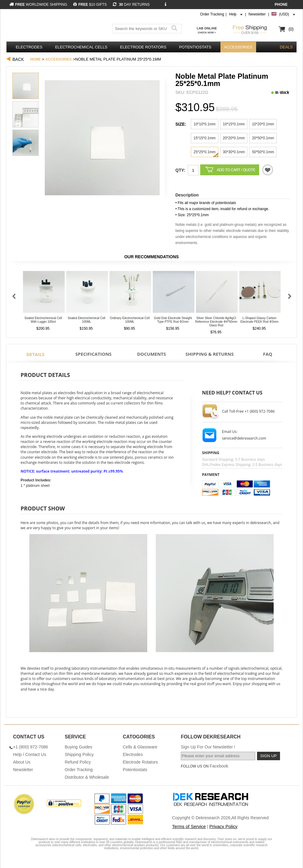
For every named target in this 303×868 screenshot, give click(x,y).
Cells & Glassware (140, 747)
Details (35, 354)
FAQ (268, 354)
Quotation (268, 170)
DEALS (286, 47)
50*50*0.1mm (263, 152)
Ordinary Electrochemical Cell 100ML (130, 320)
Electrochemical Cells (81, 47)
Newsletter (257, 14)
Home (35, 59)
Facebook (219, 766)
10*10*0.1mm (205, 124)
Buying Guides (78, 747)
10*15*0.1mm (234, 124)
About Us (22, 762)
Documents (151, 354)
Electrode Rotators (143, 47)
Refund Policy (78, 762)
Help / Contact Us (30, 754)
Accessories (238, 47)
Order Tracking (212, 14)
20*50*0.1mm (263, 138)
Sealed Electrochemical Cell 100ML (87, 320)
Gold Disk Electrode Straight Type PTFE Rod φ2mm (173, 320)
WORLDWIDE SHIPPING (38, 5)
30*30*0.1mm (234, 152)
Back (18, 59)
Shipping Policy (79, 754)
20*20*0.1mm (234, 138)
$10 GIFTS (90, 5)
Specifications (93, 354)
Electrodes (29, 47)
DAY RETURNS (131, 5)
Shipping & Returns (209, 354)
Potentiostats (195, 47)
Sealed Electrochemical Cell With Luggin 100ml (43, 320)
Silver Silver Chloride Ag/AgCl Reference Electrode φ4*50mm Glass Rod (216, 322)
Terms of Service (189, 826)
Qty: (180, 170)
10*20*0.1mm (263, 124)
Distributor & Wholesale (87, 777)
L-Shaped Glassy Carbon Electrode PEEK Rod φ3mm (259, 320)
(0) (291, 29)
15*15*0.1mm (205, 138)
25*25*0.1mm (205, 152)
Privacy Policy (223, 826)
